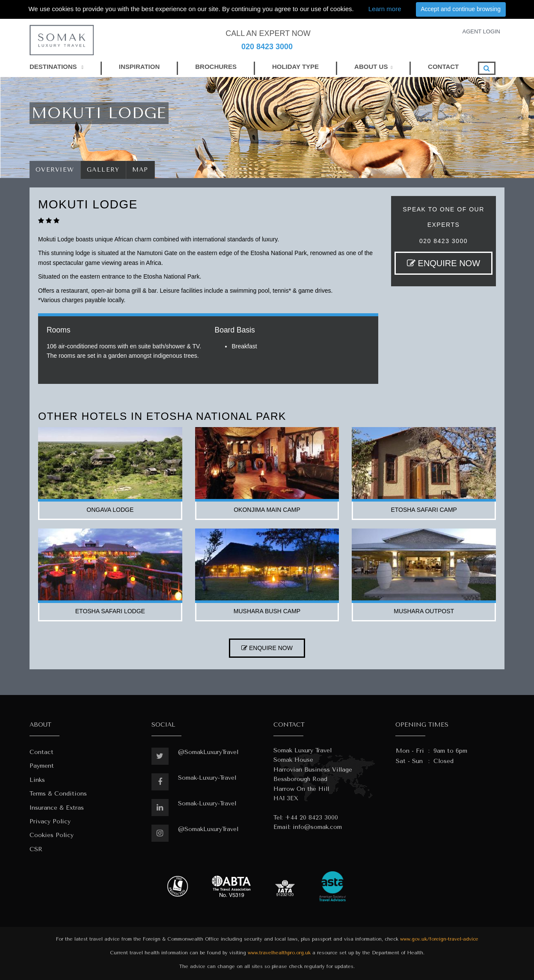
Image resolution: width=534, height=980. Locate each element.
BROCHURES (216, 67)
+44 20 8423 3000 (311, 818)
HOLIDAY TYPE (295, 67)
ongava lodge (110, 510)
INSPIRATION (139, 67)
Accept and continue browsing (461, 9)
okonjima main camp (267, 510)
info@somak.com (317, 827)
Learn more (385, 9)
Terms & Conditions (58, 794)
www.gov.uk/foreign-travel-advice (439, 939)
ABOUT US (371, 67)
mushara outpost (424, 611)
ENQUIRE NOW (444, 263)
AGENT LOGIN (481, 31)
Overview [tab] (55, 170)
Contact (42, 752)
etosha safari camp (424, 510)
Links (37, 780)
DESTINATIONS (56, 67)
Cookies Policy (52, 835)
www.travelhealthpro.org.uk (279, 953)
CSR (36, 849)
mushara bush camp (267, 611)
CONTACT (443, 67)
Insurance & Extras (57, 808)
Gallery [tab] (103, 170)
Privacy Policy (50, 821)
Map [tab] (141, 170)
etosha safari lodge (110, 611)
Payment (42, 766)
